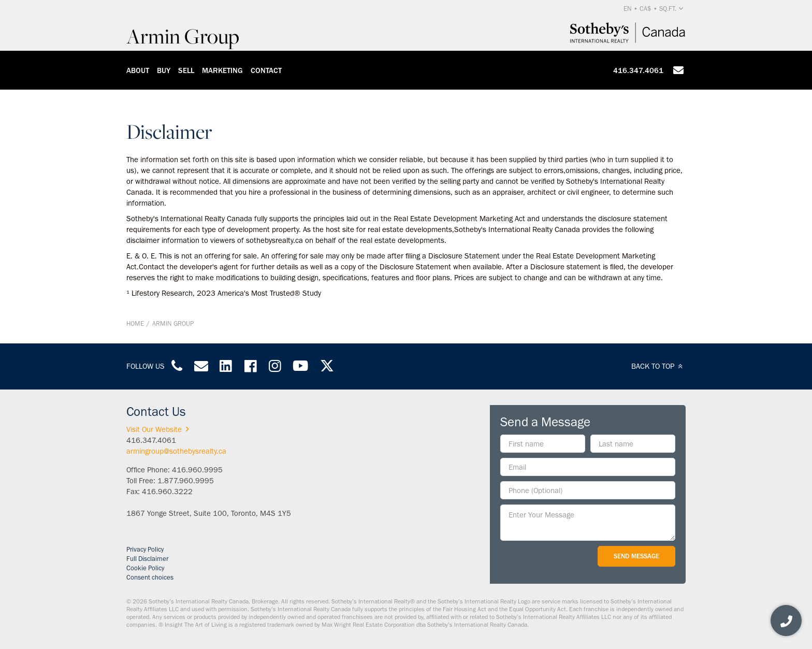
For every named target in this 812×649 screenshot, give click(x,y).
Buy (164, 70)
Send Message (636, 556)
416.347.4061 (638, 70)
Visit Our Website (160, 429)
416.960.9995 (197, 470)
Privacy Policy (145, 549)
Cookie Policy (145, 568)
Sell (186, 70)
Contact (266, 70)
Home (135, 323)
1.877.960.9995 (186, 481)
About (138, 70)
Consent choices (150, 577)
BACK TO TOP (658, 366)
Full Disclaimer (147, 559)
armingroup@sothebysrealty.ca (176, 451)
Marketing (222, 70)
